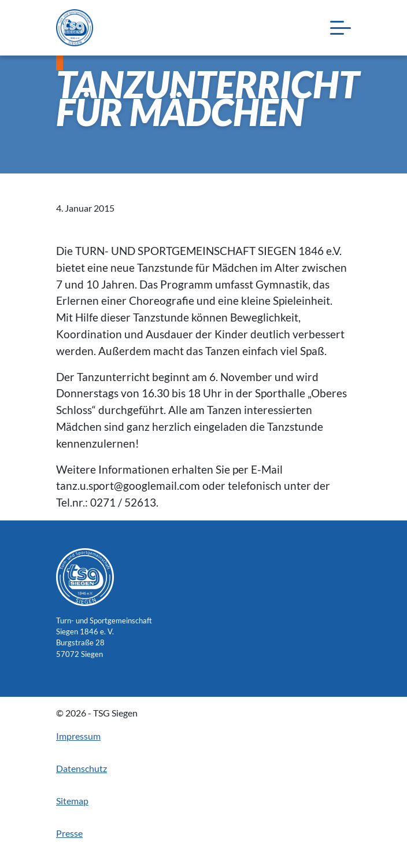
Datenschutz (82, 768)
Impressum (78, 736)
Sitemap (72, 801)
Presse (69, 833)
